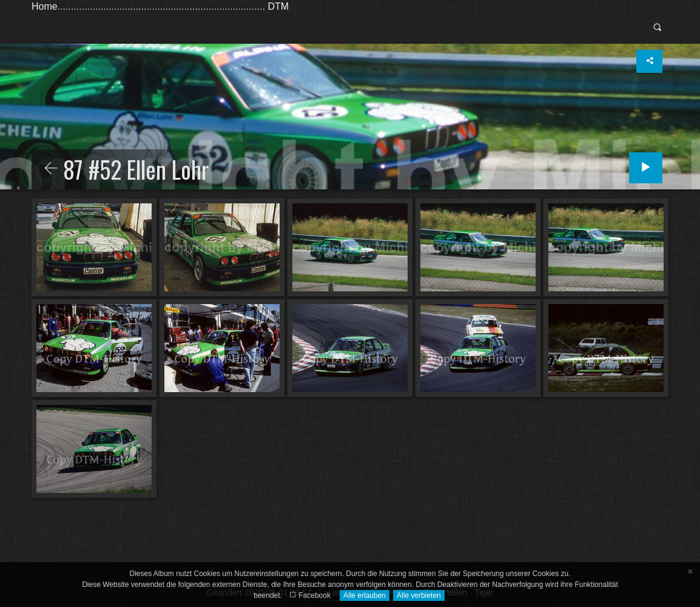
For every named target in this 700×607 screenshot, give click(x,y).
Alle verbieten (419, 595)
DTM (278, 6)
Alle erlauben (365, 595)
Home (45, 6)
